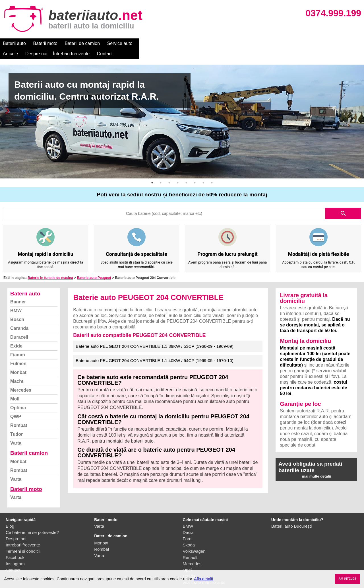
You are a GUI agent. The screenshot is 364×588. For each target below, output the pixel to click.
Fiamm (18, 345)
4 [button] (178, 172)
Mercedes (21, 380)
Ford (187, 528)
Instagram (15, 553)
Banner (18, 292)
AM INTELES (347, 579)
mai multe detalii (317, 466)
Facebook (15, 547)
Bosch (17, 309)
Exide (16, 336)
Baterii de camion (82, 43)
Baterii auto (14, 43)
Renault (190, 547)
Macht (17, 371)
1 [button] (152, 172)
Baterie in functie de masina (50, 268)
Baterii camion (29, 443)
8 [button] (212, 172)
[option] (182, 111)
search (343, 203)
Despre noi (173, 43)
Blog (10, 516)
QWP (16, 406)
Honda (189, 566)
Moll (15, 389)
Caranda (19, 318)
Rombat (19, 415)
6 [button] (195, 172)
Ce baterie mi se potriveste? (32, 522)
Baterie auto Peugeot (94, 268)
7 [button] (203, 172)
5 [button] (186, 172)
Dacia (188, 522)
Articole (147, 43)
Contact (242, 43)
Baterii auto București (292, 516)
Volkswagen (194, 541)
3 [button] (169, 172)
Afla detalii (203, 579)
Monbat (18, 362)
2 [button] (161, 172)
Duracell (19, 327)
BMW (16, 300)
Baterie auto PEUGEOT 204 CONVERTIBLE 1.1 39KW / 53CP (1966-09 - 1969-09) (154, 336)
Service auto (120, 43)
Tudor (16, 424)
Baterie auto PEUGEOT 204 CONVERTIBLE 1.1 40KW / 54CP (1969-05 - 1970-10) (154, 350)
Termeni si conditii (23, 541)
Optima (18, 397)
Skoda (189, 535)
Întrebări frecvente (208, 43)
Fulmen (18, 353)
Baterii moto (45, 43)
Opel (187, 560)
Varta (16, 433)
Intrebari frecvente (23, 535)
